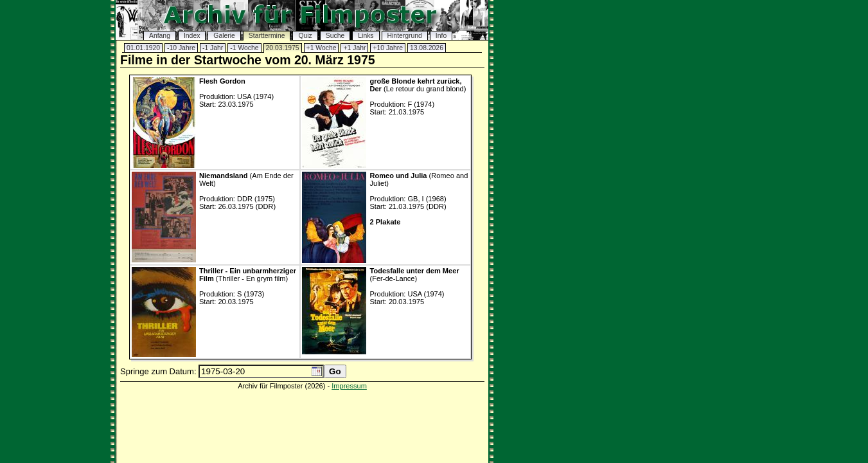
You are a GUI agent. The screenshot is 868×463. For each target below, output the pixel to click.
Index (192, 36)
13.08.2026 (427, 48)
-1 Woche (244, 48)
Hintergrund (405, 36)
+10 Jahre (388, 48)
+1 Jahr (354, 48)
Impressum (349, 386)
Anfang (160, 36)
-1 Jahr (213, 48)
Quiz (305, 36)
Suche (335, 36)
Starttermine (267, 36)
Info (441, 36)
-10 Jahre (181, 48)
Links (366, 36)
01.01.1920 (143, 48)
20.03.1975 (283, 48)
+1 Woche (322, 48)
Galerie (224, 36)
